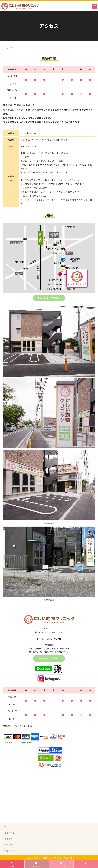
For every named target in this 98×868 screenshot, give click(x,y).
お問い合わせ (11, 851)
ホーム (6, 48)
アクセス (8, 845)
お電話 (12, 864)
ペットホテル (61, 864)
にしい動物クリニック (46, 858)
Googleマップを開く (49, 298)
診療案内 (9, 839)
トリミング (37, 864)
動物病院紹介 (11, 833)
